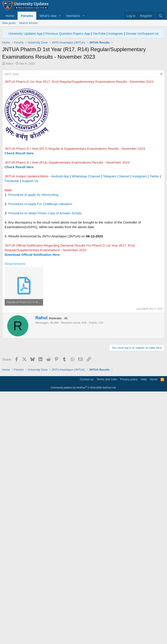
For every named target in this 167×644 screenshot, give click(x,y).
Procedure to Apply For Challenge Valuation (40, 265)
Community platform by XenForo (83, 638)
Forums (27, 16)
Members (73, 16)
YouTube (99, 33)
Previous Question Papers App (68, 33)
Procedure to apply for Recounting (33, 256)
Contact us (87, 630)
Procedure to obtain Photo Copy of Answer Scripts (45, 275)
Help (144, 630)
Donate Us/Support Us (142, 33)
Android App (60, 238)
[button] (60, 16)
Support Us (30, 242)
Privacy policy (129, 630)
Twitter (154, 238)
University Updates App (25, 33)
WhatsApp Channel (86, 238)
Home (10, 16)
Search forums (28, 23)
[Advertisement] (83, 99)
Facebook (12, 242)
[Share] (161, 136)
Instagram (116, 33)
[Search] (161, 16)
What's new (48, 16)
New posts (9, 23)
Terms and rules (107, 630)
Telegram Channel (116, 238)
